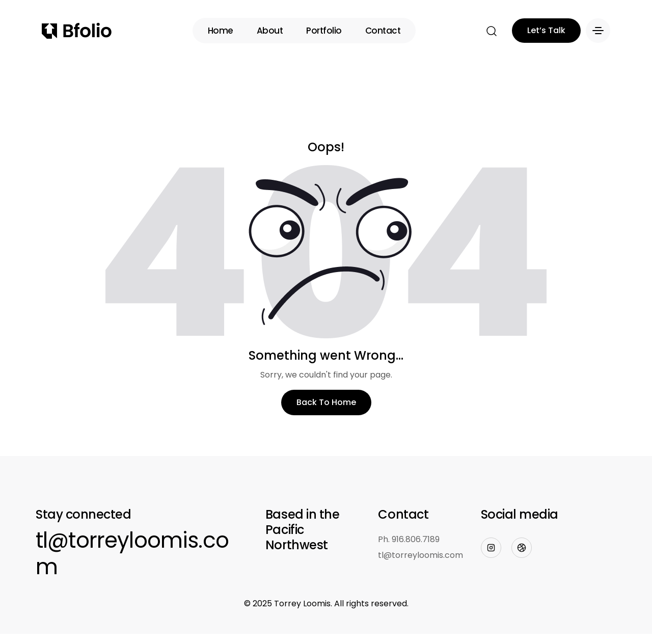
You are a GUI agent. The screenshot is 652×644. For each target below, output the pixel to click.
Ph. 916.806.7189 (409, 539)
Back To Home (326, 402)
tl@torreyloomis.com (132, 554)
